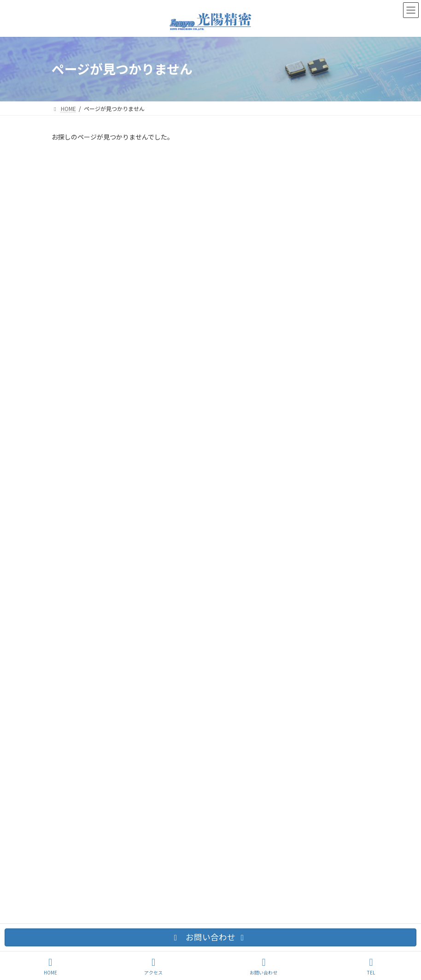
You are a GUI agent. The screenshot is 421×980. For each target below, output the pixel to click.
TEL (371, 966)
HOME (50, 966)
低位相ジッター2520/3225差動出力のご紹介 (234, 188)
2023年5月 (71, 526)
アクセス (153, 966)
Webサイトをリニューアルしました (222, 271)
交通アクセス (128, 591)
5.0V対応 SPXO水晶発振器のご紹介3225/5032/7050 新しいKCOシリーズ (267, 359)
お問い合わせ (77, 591)
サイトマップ (180, 591)
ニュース (68, 464)
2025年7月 (71, 509)
